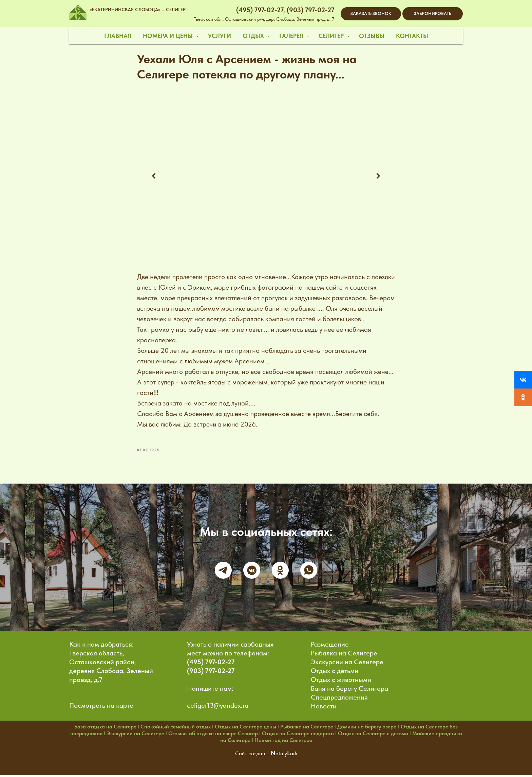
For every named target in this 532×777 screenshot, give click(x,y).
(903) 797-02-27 (211, 673)
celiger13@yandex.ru (218, 707)
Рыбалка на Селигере (344, 655)
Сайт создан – (253, 755)
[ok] (280, 572)
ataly (281, 755)
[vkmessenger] (252, 572)
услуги (220, 36)
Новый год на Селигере (283, 742)
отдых (254, 36)
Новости (324, 708)
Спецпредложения (339, 699)
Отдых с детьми (335, 673)
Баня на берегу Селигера (349, 690)
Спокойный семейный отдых (176, 729)
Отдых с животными (341, 682)
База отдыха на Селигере (105, 729)
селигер (332, 36)
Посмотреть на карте (101, 707)
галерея (292, 36)
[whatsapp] (309, 572)
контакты (412, 36)
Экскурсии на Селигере (347, 664)
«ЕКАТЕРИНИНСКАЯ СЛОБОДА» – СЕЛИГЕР (138, 10)
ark (294, 755)
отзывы (372, 36)
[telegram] (223, 572)
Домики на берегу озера (367, 729)
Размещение (330, 646)
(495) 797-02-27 (211, 664)
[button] (371, 14)
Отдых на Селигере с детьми (373, 735)
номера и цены (169, 36)
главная (118, 36)
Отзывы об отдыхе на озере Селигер (213, 735)
